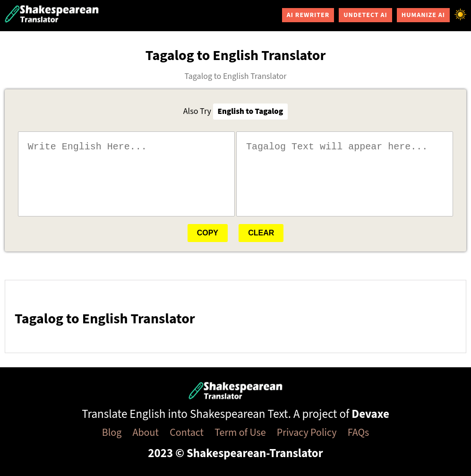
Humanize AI (423, 15)
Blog (112, 433)
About (146, 433)
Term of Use (240, 433)
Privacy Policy (307, 433)
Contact (187, 433)
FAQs (359, 433)
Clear (261, 233)
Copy (208, 233)
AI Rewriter (308, 15)
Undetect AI (365, 15)
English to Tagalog (251, 112)
